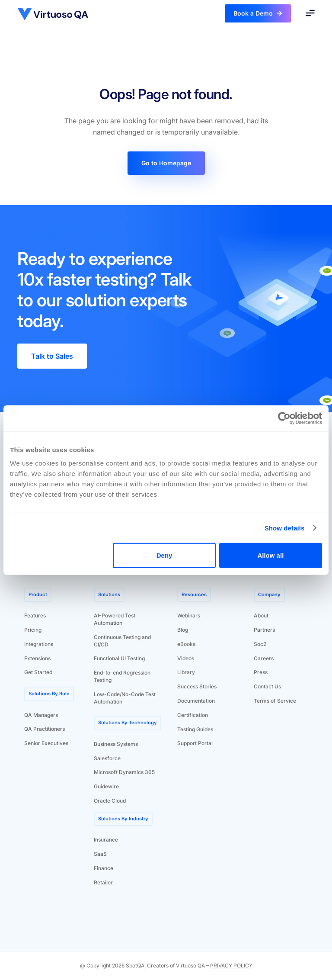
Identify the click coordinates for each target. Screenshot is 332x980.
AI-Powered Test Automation (115, 619)
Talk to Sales (52, 356)
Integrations (39, 644)
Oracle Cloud (110, 801)
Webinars (189, 615)
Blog (183, 630)
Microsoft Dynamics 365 (124, 772)
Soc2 (260, 644)
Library (186, 672)
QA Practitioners (45, 729)
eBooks (186, 644)
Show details (285, 528)
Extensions (37, 658)
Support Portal (195, 743)
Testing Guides (195, 729)
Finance (104, 868)
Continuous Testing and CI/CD (122, 641)
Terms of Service (275, 701)
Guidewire (106, 786)
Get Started (38, 672)
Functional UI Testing (119, 658)
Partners (264, 630)
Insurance (106, 840)
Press (261, 672)
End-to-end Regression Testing (122, 676)
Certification (193, 715)
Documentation (196, 701)
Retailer (103, 882)
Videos (186, 658)
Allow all (270, 555)
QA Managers (41, 715)
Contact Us (267, 686)
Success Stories (197, 686)
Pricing (33, 630)
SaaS (100, 854)
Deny (164, 555)
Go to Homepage (166, 163)
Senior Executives (46, 743)
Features (35, 615)
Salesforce (107, 758)
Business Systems (116, 744)
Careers (264, 658)
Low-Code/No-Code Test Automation (125, 698)
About (261, 615)
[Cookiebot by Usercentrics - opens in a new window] (284, 418)
